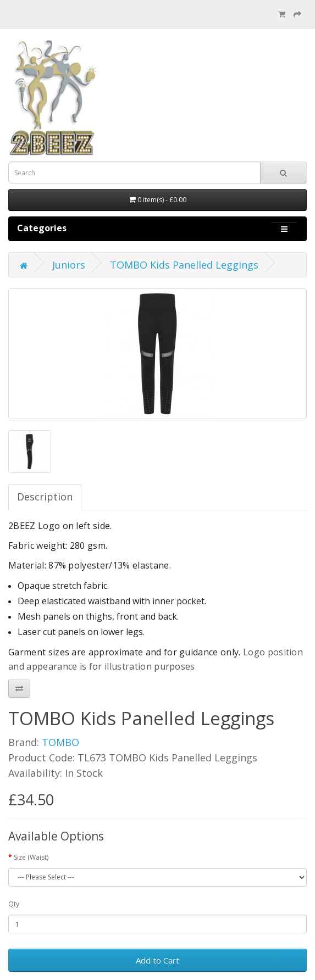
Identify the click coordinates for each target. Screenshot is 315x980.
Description (45, 497)
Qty (14, 904)
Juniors (69, 265)
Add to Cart (157, 960)
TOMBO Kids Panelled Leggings (184, 265)
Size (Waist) (31, 857)
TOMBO (60, 742)
